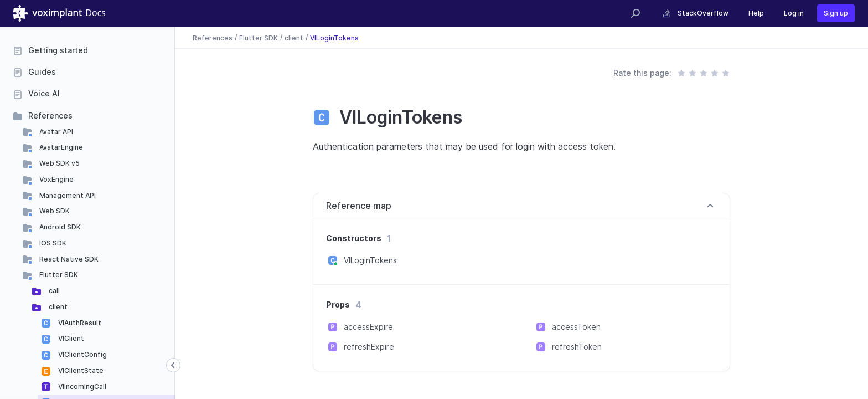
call (53, 291)
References (50, 116)
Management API (67, 195)
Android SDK (59, 227)
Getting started (58, 50)
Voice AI (44, 93)
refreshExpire (369, 347)
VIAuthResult (79, 323)
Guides (42, 72)
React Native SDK (68, 259)
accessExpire (368, 327)
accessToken (576, 327)
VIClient (70, 338)
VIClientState (80, 370)
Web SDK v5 (59, 163)
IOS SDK (52, 243)
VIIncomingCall (81, 387)
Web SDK (54, 211)
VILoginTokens (334, 37)
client (57, 307)
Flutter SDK (58, 275)
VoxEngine (56, 179)
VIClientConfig (82, 354)
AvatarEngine (60, 147)
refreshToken (577, 347)
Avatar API (55, 132)
